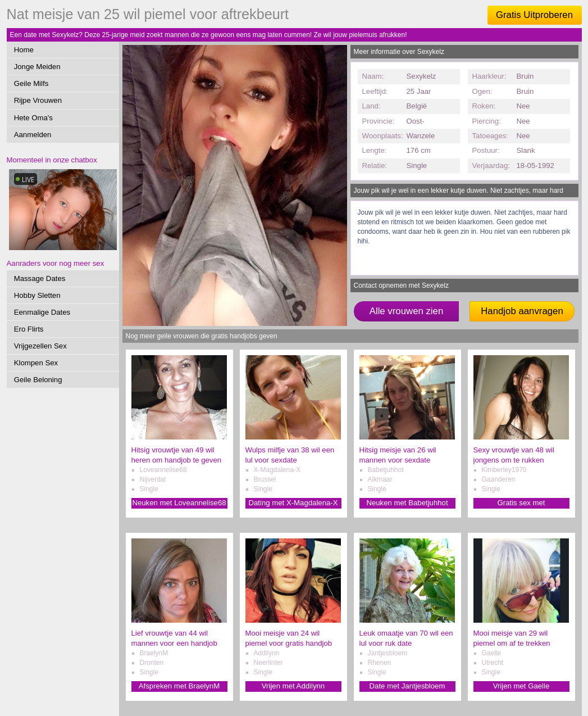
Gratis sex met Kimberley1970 (521, 503)
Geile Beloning (38, 380)
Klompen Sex (36, 363)
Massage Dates (40, 278)
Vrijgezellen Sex (40, 346)
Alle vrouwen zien (407, 311)
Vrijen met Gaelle (521, 686)
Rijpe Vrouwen (38, 100)
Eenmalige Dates (42, 312)
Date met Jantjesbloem (407, 686)
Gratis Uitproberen (534, 15)
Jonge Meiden (37, 67)
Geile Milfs (31, 83)
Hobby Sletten (37, 295)
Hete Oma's (33, 118)
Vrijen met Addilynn (293, 686)
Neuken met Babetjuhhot (407, 503)
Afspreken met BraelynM (179, 686)
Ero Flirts (29, 329)
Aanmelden (33, 135)
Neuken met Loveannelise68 (179, 503)
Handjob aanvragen (522, 311)
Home (24, 50)
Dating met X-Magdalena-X (293, 503)
